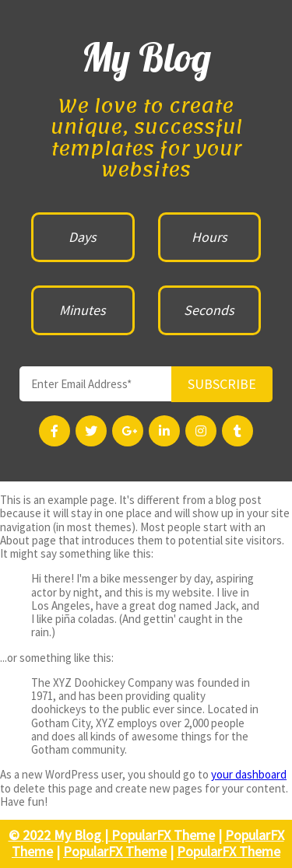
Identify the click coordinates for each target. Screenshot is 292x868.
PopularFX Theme (163, 835)
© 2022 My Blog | (60, 835)
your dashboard (249, 774)
